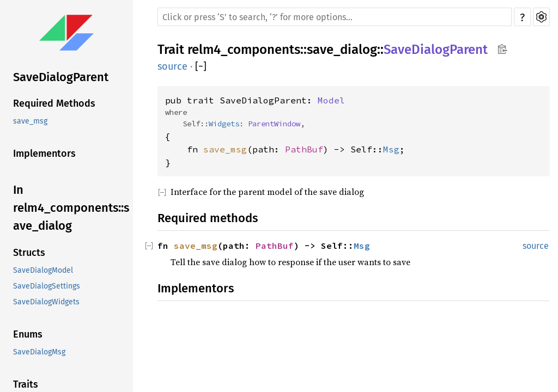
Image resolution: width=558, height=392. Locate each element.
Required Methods (54, 103)
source (172, 66)
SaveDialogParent (61, 77)
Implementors (44, 154)
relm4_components (244, 50)
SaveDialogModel (43, 270)
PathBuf (304, 149)
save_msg (30, 121)
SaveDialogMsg (39, 352)
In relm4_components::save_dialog (71, 208)
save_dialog (342, 50)
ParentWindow (274, 124)
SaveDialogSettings (47, 286)
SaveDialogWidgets (46, 302)
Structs (29, 253)
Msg (391, 149)
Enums (28, 334)
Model (331, 100)
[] (201, 66)
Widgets (224, 124)
